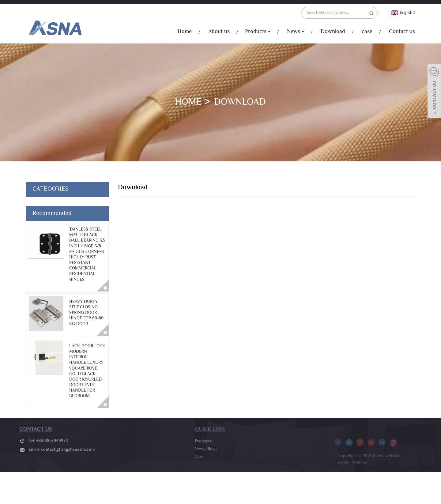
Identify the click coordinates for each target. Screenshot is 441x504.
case (367, 32)
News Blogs (200, 449)
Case (194, 457)
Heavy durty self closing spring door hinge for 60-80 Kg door (86, 313)
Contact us (402, 32)
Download (333, 32)
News (296, 32)
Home (185, 32)
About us (219, 32)
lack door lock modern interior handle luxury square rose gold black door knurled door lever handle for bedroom (87, 371)
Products (258, 32)
